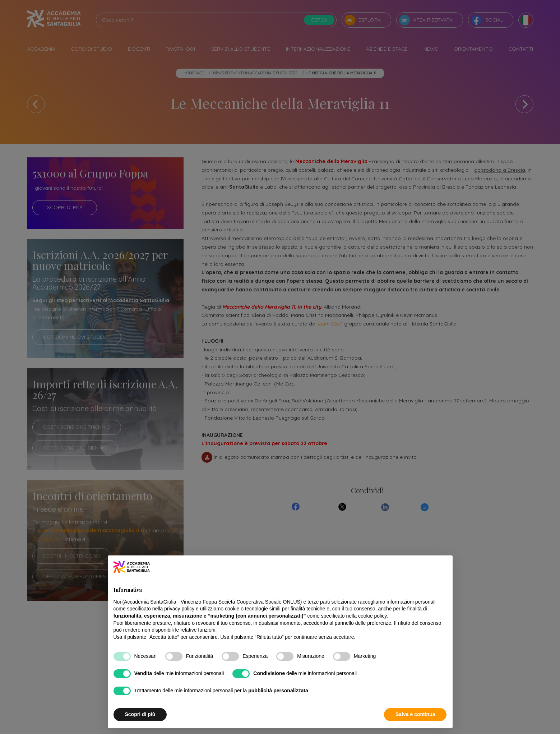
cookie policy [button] (372, 616)
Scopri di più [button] (140, 714)
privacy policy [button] (179, 609)
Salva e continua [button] (415, 714)
